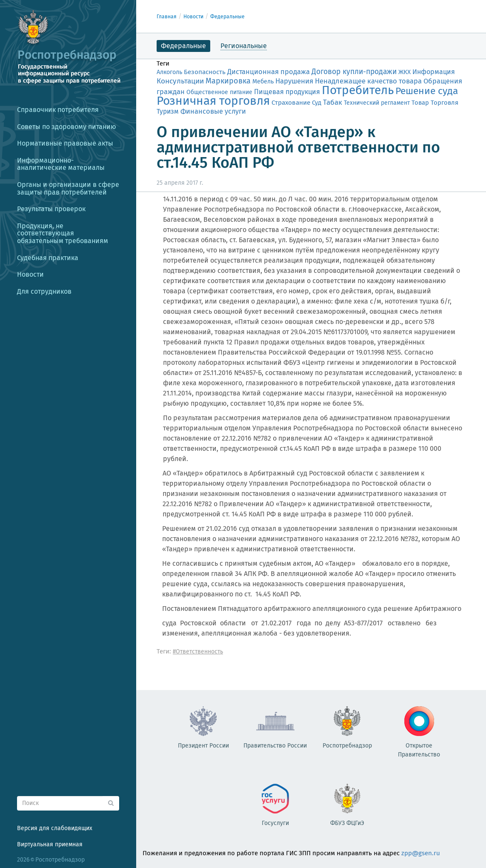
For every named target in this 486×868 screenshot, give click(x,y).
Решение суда (427, 91)
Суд (317, 103)
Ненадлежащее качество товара (368, 81)
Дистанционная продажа (269, 72)
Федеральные (227, 17)
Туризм (168, 111)
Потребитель (358, 90)
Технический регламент (377, 103)
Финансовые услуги (213, 111)
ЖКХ (405, 72)
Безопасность (205, 72)
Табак (333, 102)
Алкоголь (169, 72)
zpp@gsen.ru (421, 853)
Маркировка (228, 81)
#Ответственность (198, 652)
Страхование (291, 103)
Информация (434, 72)
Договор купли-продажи (354, 72)
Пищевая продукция (287, 92)
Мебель (263, 82)
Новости (193, 17)
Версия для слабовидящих (55, 828)
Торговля (445, 103)
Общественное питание (219, 92)
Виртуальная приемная (50, 844)
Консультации (180, 81)
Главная (167, 17)
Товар (420, 103)
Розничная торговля (213, 101)
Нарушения (294, 81)
